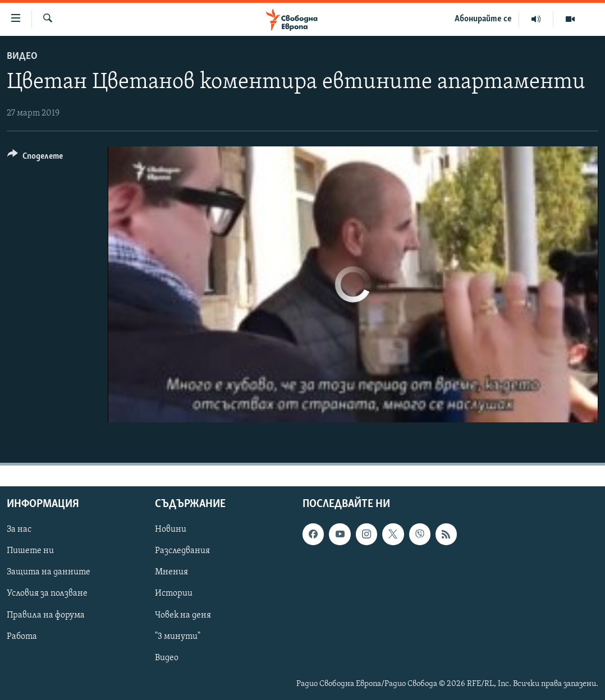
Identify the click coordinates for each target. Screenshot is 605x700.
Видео (22, 56)
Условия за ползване (47, 593)
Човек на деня (183, 615)
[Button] (35, 158)
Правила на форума (46, 615)
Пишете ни (30, 551)
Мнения (171, 572)
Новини (171, 529)
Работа (22, 636)
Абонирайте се (483, 19)
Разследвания (182, 551)
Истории (174, 593)
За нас (19, 529)
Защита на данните (49, 572)
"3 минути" (178, 636)
